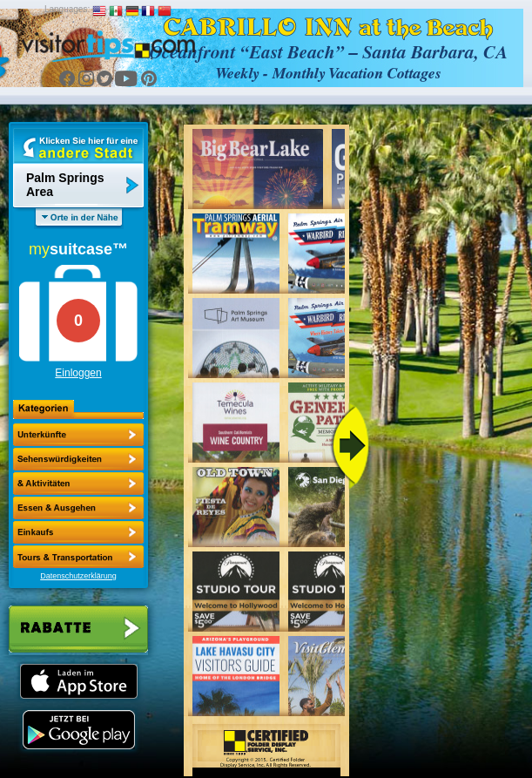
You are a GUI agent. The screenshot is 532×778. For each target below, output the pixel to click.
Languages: (67, 9)
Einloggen (78, 373)
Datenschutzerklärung (78, 576)
